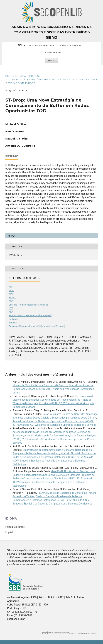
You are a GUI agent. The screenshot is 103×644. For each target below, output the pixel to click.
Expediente (53, 52)
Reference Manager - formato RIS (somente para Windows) (37, 326)
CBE (11, 301)
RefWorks (14, 319)
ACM (11, 290)
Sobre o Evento (71, 45)
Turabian (13, 323)
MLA (11, 312)
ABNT (12, 287)
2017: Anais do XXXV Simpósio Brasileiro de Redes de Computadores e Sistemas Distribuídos (51, 81)
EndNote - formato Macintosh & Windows (29, 305)
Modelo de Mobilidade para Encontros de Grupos (40, 385)
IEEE (11, 308)
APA (11, 294)
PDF (13, 236)
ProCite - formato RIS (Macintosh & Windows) (31, 316)
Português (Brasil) (15, 527)
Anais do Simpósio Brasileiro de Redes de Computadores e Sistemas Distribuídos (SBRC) (52, 32)
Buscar (51, 60)
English (9, 532)
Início (9, 76)
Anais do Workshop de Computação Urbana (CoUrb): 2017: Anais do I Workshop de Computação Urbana (53, 389)
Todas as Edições (41, 45)
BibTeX (12, 298)
